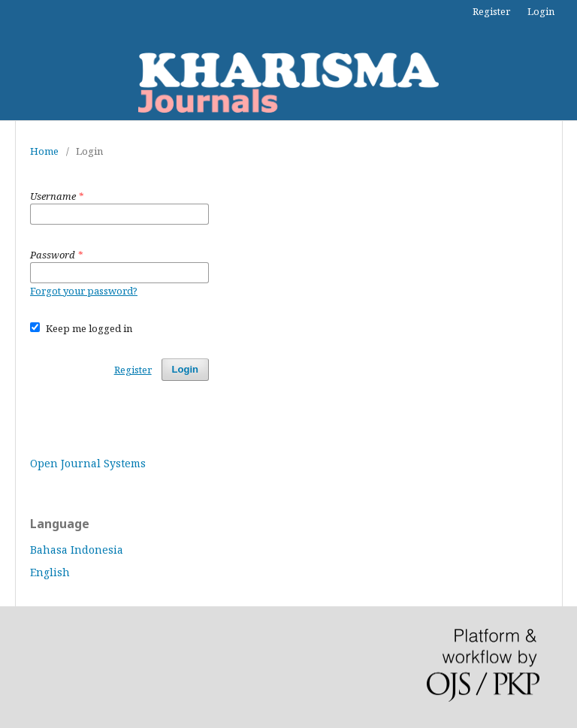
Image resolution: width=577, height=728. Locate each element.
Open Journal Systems (88, 463)
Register (491, 11)
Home (44, 151)
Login (541, 11)
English (50, 572)
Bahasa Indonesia (77, 550)
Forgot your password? (84, 291)
